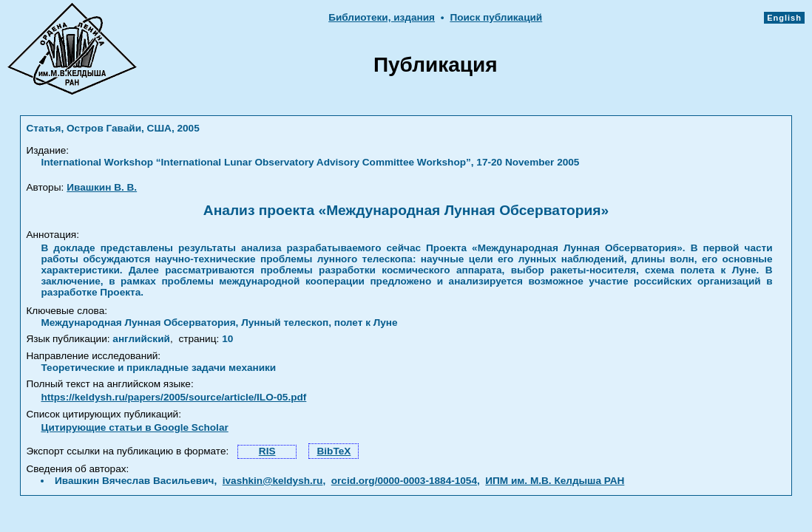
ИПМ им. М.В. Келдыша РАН (555, 481)
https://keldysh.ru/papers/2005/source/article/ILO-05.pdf (173, 397)
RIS (267, 451)
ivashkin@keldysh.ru (273, 481)
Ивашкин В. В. (102, 187)
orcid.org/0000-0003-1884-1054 (404, 481)
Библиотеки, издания (382, 17)
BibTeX (334, 451)
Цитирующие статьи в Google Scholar (134, 427)
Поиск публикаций (496, 17)
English (784, 18)
